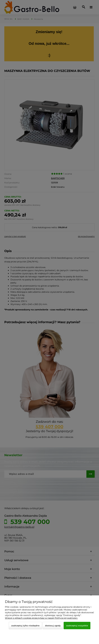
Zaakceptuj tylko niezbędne (25, 626)
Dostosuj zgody (53, 626)
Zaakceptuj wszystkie (77, 626)
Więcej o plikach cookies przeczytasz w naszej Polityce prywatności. (41, 618)
